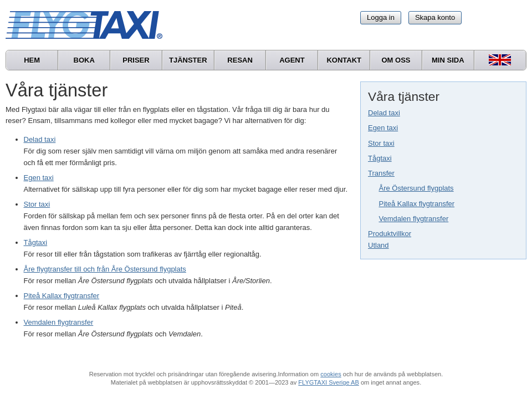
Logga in (381, 17)
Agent (292, 60)
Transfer (381, 173)
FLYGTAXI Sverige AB (329, 382)
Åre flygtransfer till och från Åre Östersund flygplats (105, 269)
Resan (240, 60)
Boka (84, 60)
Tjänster (188, 60)
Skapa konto (435, 17)
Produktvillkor (390, 234)
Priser (136, 60)
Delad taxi (384, 113)
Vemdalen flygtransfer (414, 219)
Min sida (448, 60)
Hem (32, 60)
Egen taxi (383, 128)
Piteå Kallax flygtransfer (417, 204)
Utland (378, 245)
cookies (331, 374)
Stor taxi (381, 143)
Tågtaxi (380, 158)
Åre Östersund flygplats (416, 188)
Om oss (396, 60)
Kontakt (344, 60)
